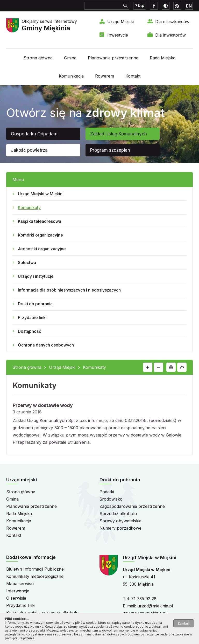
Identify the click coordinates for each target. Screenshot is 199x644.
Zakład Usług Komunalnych (119, 134)
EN (189, 6)
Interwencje (18, 591)
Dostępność (30, 331)
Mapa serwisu (20, 584)
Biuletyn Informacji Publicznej (35, 569)
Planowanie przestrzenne (113, 58)
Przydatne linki (32, 317)
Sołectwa (27, 262)
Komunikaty (29, 207)
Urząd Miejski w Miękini (41, 194)
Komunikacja (71, 76)
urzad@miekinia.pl (155, 606)
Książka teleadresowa (40, 221)
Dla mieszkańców (172, 22)
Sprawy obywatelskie (120, 521)
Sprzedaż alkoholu (118, 514)
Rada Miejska (163, 58)
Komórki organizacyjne (40, 235)
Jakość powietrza (29, 150)
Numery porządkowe (120, 528)
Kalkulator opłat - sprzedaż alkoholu (42, 613)
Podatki (107, 492)
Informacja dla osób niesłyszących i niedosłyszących (69, 290)
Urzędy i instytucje (36, 276)
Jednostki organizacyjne (42, 249)
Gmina (70, 58)
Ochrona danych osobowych (46, 345)
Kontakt (133, 76)
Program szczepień (110, 150)
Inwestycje (118, 35)
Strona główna (38, 58)
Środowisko (111, 499)
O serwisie (16, 598)
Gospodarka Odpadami (35, 134)
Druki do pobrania (35, 304)
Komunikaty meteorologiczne (35, 576)
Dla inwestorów (170, 35)
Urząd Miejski (120, 22)
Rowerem (105, 76)
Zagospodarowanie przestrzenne (132, 506)
